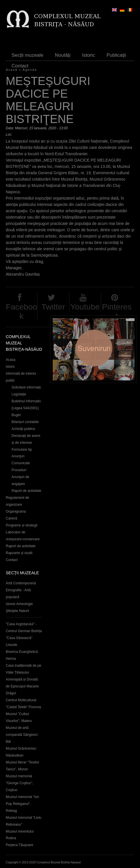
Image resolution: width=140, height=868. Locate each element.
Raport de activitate (26, 491)
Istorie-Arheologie (19, 604)
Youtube (85, 307)
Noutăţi (63, 55)
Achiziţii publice (23, 429)
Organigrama (16, 511)
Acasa (11, 360)
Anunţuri (18, 456)
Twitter (53, 307)
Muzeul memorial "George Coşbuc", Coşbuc (20, 783)
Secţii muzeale (28, 55)
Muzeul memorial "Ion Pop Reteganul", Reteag (22, 804)
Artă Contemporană (21, 583)
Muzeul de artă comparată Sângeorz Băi (22, 735)
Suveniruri (94, 349)
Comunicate (21, 463)
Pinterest (117, 311)
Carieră (11, 518)
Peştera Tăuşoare (19, 845)
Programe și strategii (22, 525)
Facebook (21, 311)
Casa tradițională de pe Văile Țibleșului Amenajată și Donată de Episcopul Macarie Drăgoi (23, 679)
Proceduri (19, 470)
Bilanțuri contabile (25, 422)
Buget (16, 415)
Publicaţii (116, 55)
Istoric (88, 55)
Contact (20, 66)
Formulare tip (22, 450)
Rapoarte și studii (19, 553)
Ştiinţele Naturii (17, 611)
